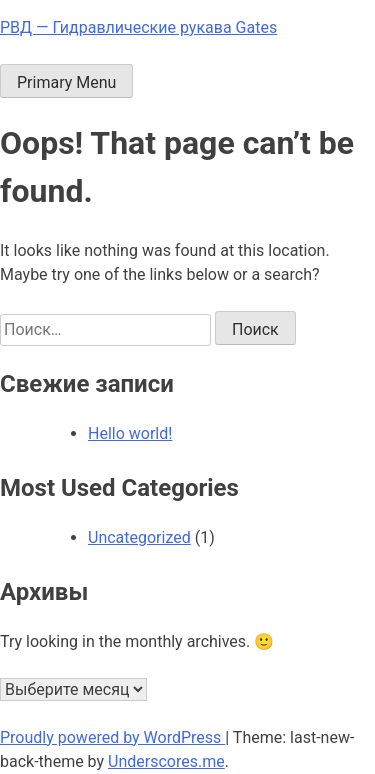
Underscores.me (166, 761)
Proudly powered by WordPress (112, 737)
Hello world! (130, 433)
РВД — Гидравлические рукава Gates (138, 27)
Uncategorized (139, 537)
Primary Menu (66, 82)
